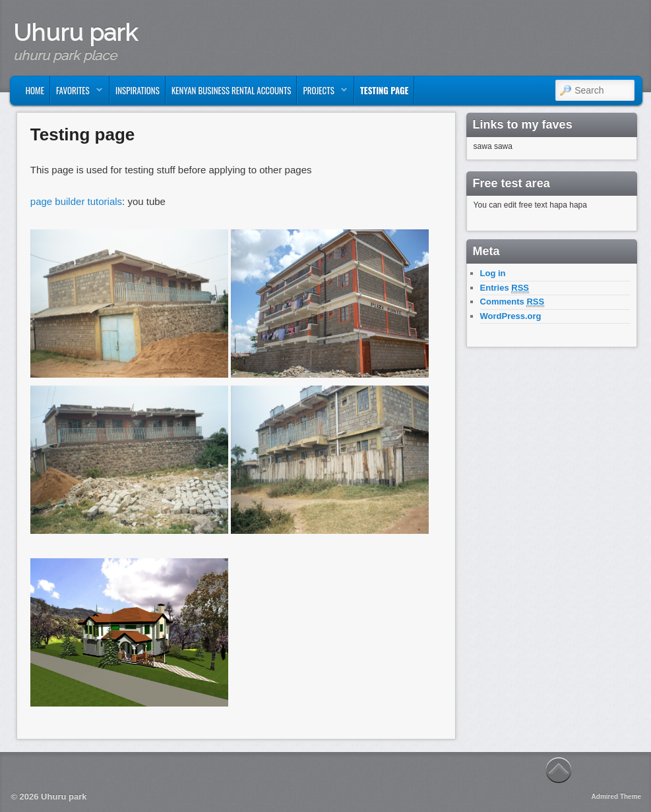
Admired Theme (617, 797)
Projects (322, 94)
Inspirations (138, 90)
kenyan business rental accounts (232, 90)
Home (35, 90)
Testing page (384, 90)
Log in (493, 273)
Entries (505, 288)
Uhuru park (75, 32)
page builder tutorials (76, 201)
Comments (512, 302)
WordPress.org (511, 316)
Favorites (77, 94)
